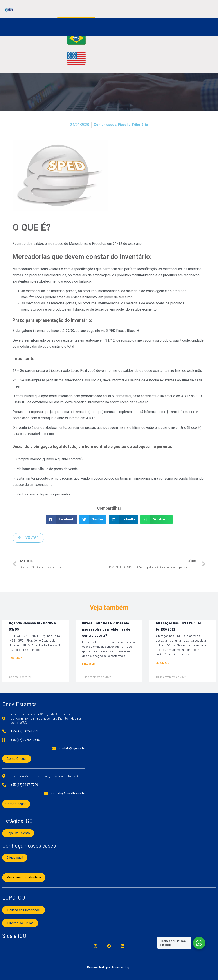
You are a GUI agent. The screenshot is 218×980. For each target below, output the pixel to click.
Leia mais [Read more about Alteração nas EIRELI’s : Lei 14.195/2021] (162, 663)
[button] (215, 27)
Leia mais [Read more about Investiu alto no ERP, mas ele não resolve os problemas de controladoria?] (89, 665)
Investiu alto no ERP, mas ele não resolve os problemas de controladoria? (106, 629)
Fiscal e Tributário (133, 125)
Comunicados (105, 125)
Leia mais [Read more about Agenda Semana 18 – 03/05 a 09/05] (16, 658)
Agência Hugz (121, 967)
